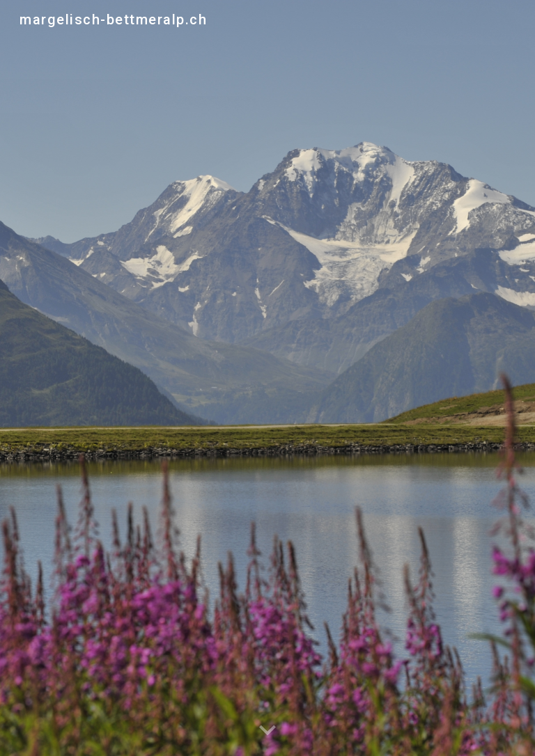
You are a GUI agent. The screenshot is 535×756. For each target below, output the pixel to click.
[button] (267, 731)
